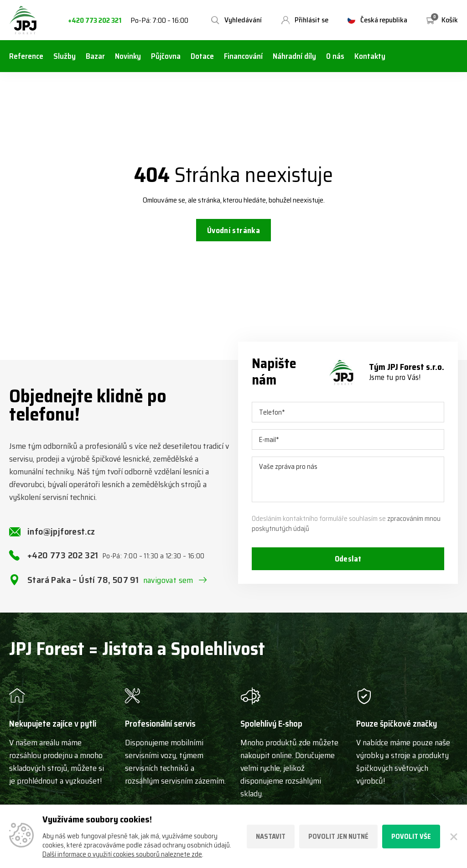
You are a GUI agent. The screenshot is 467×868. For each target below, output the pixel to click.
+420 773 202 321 (95, 21)
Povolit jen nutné (338, 837)
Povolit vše (411, 837)
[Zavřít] (454, 837)
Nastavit (271, 837)
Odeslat (348, 562)
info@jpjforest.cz (61, 534)
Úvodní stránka (233, 231)
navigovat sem (168, 582)
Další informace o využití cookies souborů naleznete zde (122, 854)
